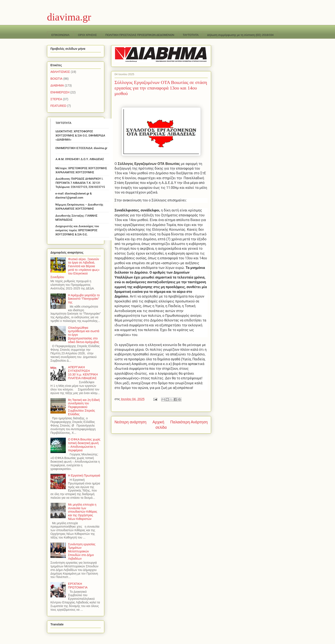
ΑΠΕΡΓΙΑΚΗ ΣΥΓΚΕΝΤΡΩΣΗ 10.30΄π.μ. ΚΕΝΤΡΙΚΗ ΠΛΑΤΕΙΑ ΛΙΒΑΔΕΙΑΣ (83, 373)
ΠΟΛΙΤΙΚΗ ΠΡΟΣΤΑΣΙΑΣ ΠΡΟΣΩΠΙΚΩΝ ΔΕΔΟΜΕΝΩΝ (140, 35)
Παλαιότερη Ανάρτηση (189, 422)
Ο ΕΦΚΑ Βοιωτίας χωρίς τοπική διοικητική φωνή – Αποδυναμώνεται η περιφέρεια (84, 445)
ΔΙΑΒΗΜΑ (57, 85)
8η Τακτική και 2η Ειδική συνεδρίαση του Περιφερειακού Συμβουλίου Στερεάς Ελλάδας (84, 407)
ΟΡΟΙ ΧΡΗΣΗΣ (87, 35)
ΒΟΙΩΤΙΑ (56, 79)
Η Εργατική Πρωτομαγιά (84, 475)
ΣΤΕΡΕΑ (56, 99)
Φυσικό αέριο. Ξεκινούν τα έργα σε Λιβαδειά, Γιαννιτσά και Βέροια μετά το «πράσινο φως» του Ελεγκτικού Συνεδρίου (75, 268)
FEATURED (58, 106)
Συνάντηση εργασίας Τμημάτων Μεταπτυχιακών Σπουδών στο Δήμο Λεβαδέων (82, 551)
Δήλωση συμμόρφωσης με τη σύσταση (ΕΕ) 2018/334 (240, 35)
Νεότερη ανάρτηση (130, 422)
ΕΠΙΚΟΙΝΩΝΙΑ (60, 35)
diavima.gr (69, 17)
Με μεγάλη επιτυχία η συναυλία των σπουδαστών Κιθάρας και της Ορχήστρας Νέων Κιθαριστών (83, 512)
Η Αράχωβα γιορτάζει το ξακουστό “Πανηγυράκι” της (84, 299)
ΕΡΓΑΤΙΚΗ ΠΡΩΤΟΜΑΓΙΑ (78, 586)
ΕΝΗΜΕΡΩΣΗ (60, 92)
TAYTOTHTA (191, 35)
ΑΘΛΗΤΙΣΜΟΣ (60, 72)
